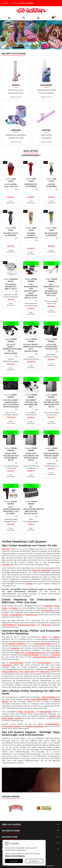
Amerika (56, 655)
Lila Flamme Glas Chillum (11, 185)
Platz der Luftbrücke (41, 570)
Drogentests (7, 726)
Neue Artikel (31, 151)
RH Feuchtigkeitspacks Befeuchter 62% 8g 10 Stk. (33, 510)
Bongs (16, 85)
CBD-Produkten (49, 697)
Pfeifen (46, 130)
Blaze (18, 653)
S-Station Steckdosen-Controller (51, 347)
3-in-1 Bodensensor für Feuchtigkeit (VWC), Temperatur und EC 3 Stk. (31, 291)
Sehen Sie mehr (16, 97)
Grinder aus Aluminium (16, 135)
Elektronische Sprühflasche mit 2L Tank (51, 456)
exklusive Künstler (31, 655)
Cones (5, 608)
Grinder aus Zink (16, 138)
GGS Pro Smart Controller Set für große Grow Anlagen (11, 403)
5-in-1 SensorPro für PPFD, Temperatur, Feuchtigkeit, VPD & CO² (51, 290)
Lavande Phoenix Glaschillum (31, 235)
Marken (29, 584)
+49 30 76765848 (26, 3)
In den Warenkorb (11, 202)
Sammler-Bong (44, 663)
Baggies (17, 726)
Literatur (18, 718)
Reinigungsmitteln (43, 644)
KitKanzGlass (8, 672)
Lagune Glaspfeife (51, 185)
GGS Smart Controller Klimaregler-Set (31, 403)
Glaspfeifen (46, 135)
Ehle (23, 653)
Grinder (16, 130)
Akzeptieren (34, 861)
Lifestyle (6, 564)
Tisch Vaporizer (46, 93)
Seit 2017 (6, 549)
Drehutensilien (47, 610)
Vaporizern (46, 625)
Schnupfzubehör (52, 724)
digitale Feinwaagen (34, 726)
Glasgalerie (7, 665)
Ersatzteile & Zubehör (16, 644)
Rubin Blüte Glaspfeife (31, 185)
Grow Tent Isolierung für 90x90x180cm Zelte (11, 457)
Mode (21, 712)
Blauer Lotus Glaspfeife (11, 234)
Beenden (14, 861)
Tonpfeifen (46, 138)
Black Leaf (41, 653)
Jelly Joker (55, 653)
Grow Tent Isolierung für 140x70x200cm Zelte (31, 457)
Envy (16, 672)
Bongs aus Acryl (16, 93)
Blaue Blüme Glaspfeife (51, 234)
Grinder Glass (54, 669)
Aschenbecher (16, 615)
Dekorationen (46, 712)
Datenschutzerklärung (15, 856)
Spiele (11, 718)
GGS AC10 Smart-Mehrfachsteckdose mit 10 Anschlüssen (14, 349)
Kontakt (5, 3)
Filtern (57, 606)
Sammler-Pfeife (16, 663)
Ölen (28, 699)
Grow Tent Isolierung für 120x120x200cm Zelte (51, 403)
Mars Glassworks (27, 672)
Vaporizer (46, 85)
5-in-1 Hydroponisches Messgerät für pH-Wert (11, 510)
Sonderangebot (31, 155)
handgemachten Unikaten (44, 657)
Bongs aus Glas (16, 90)
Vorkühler (15, 648)
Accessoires (30, 712)
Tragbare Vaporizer (46, 90)
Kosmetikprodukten (40, 699)
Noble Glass (45, 672)
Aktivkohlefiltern (9, 625)
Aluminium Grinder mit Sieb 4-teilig (11, 287)
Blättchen (49, 606)
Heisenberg (31, 653)
